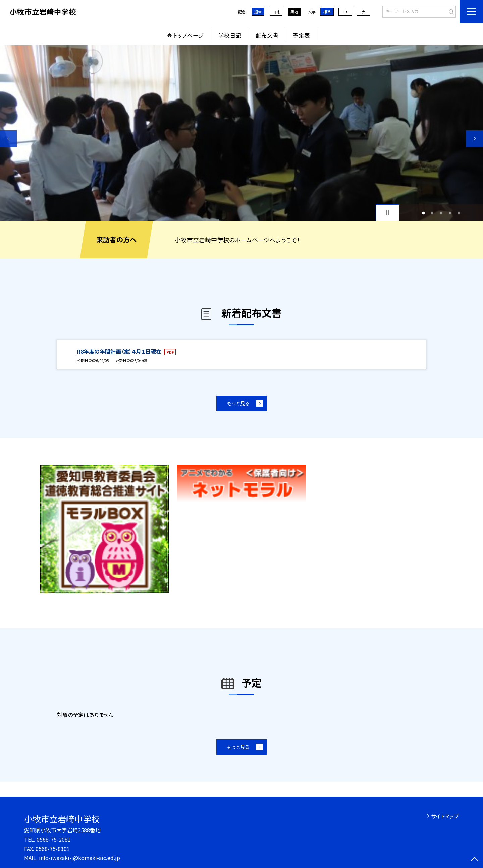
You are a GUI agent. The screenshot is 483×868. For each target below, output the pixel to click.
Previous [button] (8, 139)
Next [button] (475, 139)
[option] (241, 133)
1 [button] (423, 213)
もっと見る (238, 403)
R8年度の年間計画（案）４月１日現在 (120, 351)
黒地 (294, 12)
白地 (276, 12)
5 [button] (459, 213)
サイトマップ (445, 816)
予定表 (301, 35)
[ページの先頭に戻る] (475, 860)
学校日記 (230, 35)
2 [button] (432, 213)
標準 (327, 12)
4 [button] (450, 213)
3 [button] (441, 213)
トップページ (189, 35)
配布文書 (267, 35)
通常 (258, 12)
